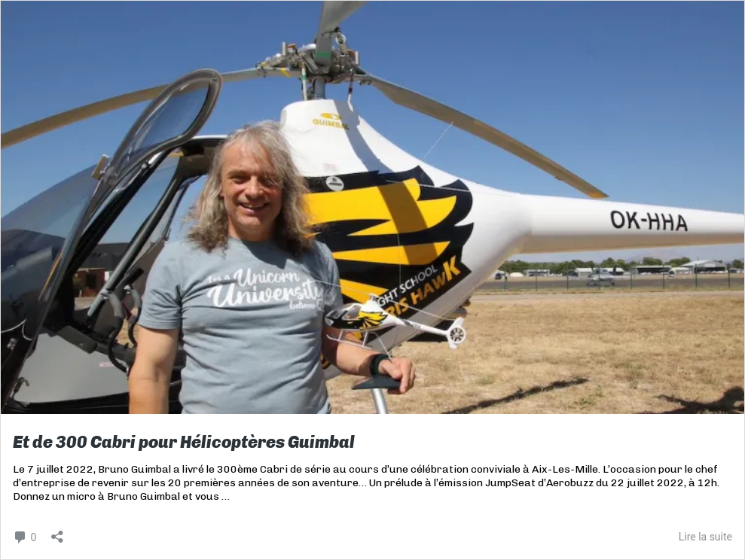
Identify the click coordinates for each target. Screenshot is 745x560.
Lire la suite (705, 537)
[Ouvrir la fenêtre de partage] (57, 532)
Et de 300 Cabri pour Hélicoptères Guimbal (184, 442)
